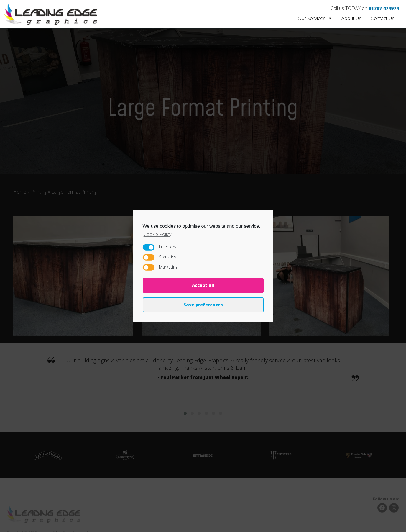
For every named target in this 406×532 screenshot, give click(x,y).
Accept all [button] (203, 285)
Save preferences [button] (203, 305)
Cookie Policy (157, 234)
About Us (351, 18)
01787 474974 (384, 8)
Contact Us (383, 18)
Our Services (315, 18)
